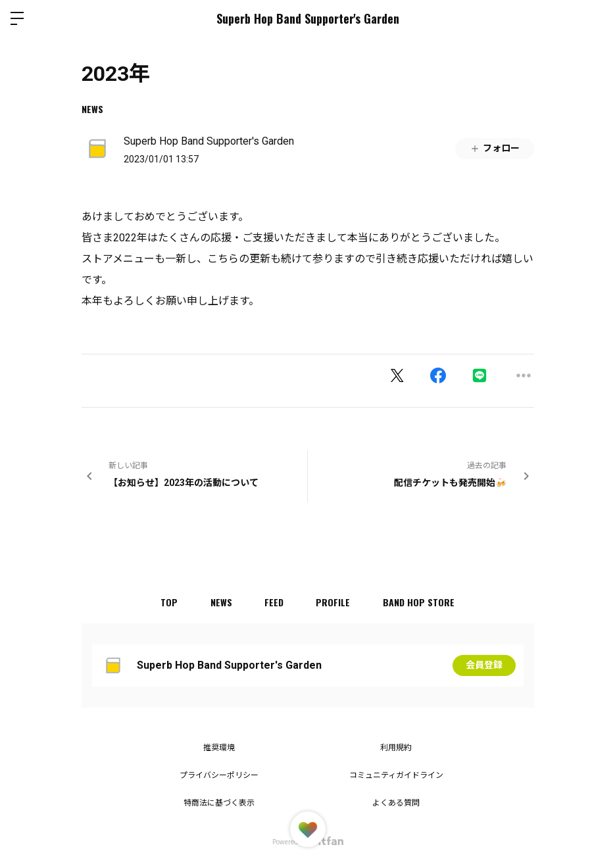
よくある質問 (396, 803)
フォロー (495, 148)
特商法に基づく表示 (219, 803)
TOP (168, 602)
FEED (274, 602)
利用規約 (396, 748)
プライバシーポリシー (219, 775)
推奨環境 (219, 748)
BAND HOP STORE (419, 602)
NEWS (92, 109)
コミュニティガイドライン (396, 775)
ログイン (594, 18)
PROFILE (333, 602)
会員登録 (484, 665)
